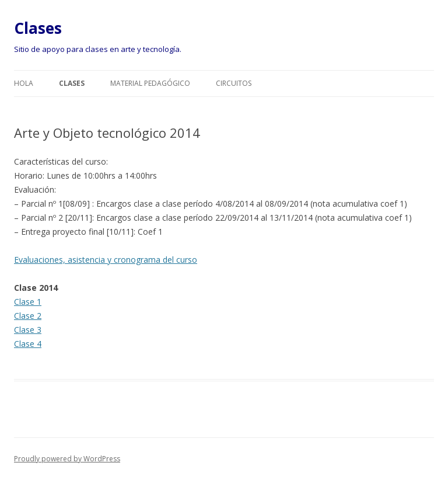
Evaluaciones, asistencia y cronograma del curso (106, 260)
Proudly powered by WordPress (67, 459)
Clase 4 (28, 344)
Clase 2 (28, 316)
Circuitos (234, 83)
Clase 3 (28, 330)
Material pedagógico (150, 83)
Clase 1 (28, 302)
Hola (24, 83)
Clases (38, 28)
